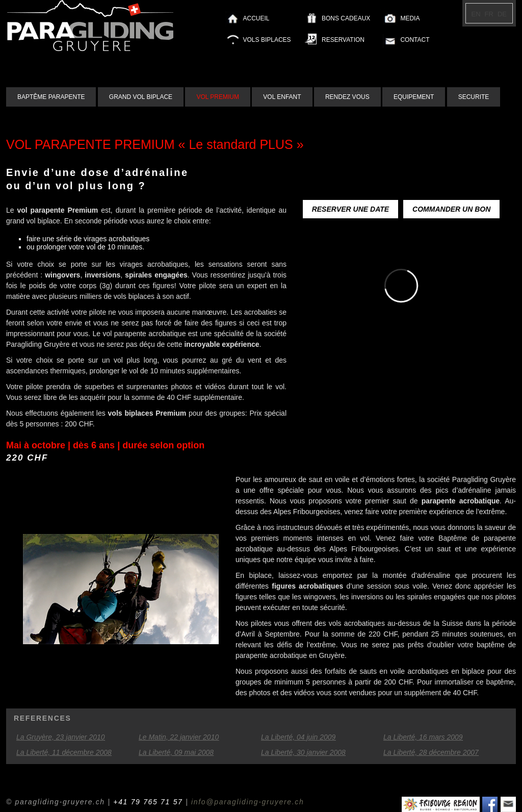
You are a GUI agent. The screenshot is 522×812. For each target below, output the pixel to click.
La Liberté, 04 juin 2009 (298, 737)
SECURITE (474, 97)
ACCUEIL (256, 18)
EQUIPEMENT (414, 97)
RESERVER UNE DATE (350, 209)
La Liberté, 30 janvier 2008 (303, 752)
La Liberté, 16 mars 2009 (423, 737)
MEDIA (410, 18)
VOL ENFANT (282, 97)
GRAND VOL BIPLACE (141, 97)
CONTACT (415, 40)
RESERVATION (343, 40)
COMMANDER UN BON (451, 209)
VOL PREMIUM (218, 97)
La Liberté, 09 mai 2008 (176, 752)
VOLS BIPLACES (267, 40)
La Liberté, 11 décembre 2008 (64, 752)
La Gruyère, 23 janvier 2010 (61, 737)
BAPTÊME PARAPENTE (51, 97)
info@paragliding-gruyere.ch (247, 802)
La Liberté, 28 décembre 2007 (431, 752)
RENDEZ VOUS (347, 97)
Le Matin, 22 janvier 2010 (179, 737)
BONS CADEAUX (346, 18)
